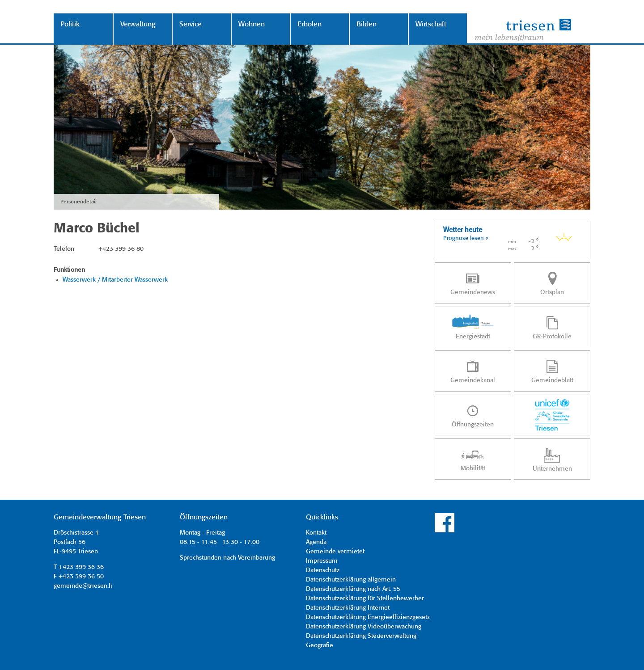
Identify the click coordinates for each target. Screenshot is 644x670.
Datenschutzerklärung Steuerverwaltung (361, 636)
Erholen (309, 24)
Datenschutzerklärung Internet (348, 608)
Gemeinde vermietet (335, 552)
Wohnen (252, 24)
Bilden (366, 24)
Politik (70, 24)
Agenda (316, 542)
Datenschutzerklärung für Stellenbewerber (365, 598)
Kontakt (316, 533)
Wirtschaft (431, 24)
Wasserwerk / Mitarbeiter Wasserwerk (115, 280)
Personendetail (78, 202)
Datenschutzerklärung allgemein (351, 580)
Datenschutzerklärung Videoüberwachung (364, 627)
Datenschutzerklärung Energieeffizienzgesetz (368, 617)
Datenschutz (323, 570)
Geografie (320, 645)
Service (191, 24)
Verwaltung (138, 24)
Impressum (322, 561)
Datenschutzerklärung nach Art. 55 (353, 589)
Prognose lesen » (466, 238)
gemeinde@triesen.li (83, 586)
